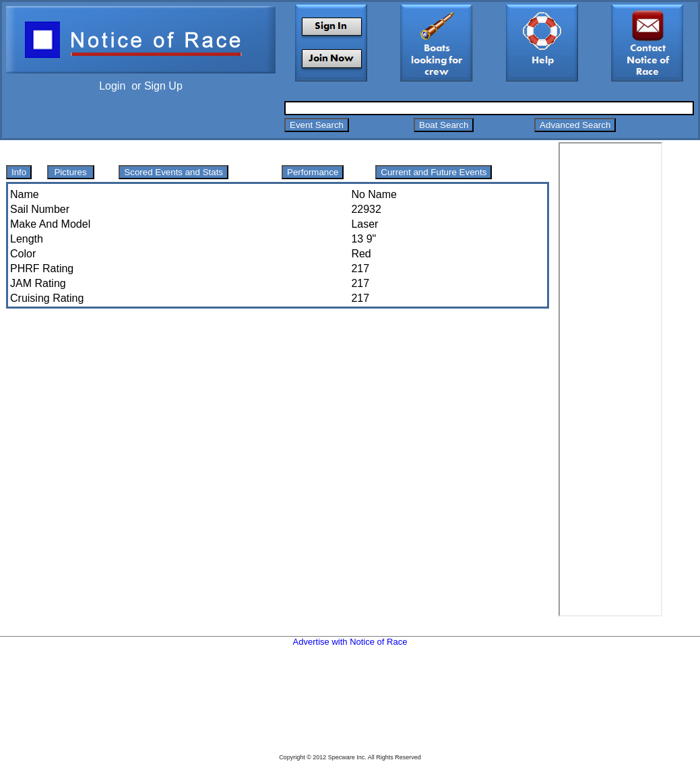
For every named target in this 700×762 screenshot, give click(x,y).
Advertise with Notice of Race (350, 642)
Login (112, 86)
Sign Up (163, 86)
